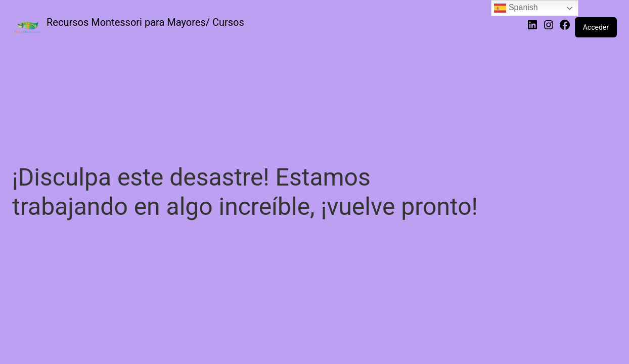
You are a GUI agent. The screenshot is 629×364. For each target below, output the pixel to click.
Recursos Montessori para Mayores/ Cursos (145, 22)
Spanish (516, 8)
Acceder (596, 27)
